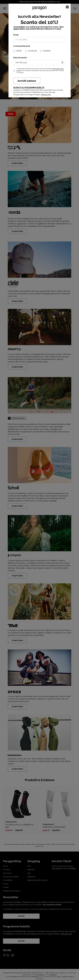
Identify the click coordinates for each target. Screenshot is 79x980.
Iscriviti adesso (27, 81)
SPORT (19, 51)
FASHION (47, 51)
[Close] (67, 7)
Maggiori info (46, 95)
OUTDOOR (33, 51)
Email (16, 35)
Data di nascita (20, 58)
